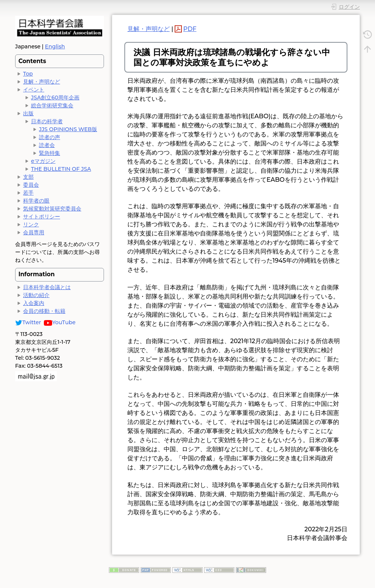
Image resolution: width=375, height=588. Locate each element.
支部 (28, 177)
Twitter (28, 322)
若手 (28, 193)
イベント (34, 90)
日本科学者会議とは (47, 287)
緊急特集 (50, 153)
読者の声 (50, 137)
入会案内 (34, 303)
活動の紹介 (36, 295)
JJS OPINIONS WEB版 (68, 129)
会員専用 (34, 232)
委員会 (31, 185)
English (55, 46)
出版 (28, 113)
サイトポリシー (42, 217)
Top (28, 74)
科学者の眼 (36, 201)
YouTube (60, 322)
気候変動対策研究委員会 (52, 209)
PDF (190, 29)
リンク (31, 224)
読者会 (47, 145)
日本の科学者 (47, 121)
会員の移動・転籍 (44, 311)
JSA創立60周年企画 (55, 97)
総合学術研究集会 (52, 105)
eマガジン (43, 161)
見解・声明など (42, 82)
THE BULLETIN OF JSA (61, 169)
